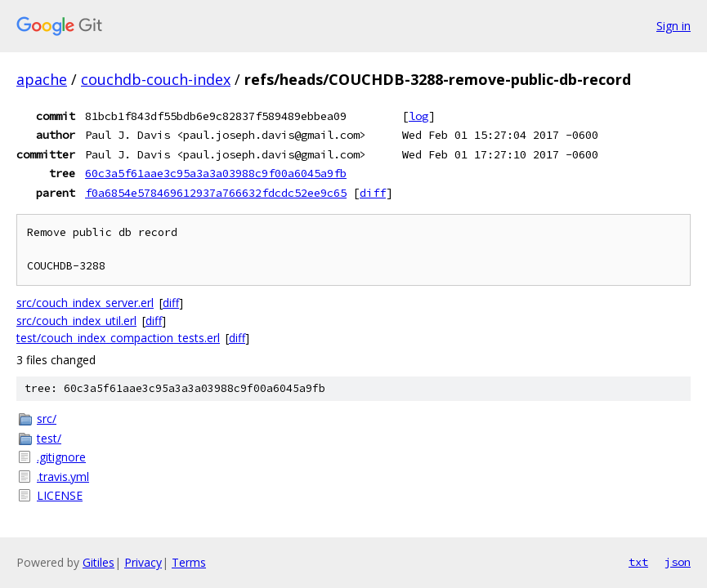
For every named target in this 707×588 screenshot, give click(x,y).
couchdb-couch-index (156, 79)
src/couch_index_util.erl (76, 321)
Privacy (143, 562)
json (678, 562)
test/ (49, 438)
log (418, 116)
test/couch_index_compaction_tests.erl (118, 338)
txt (638, 562)
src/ (47, 419)
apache (42, 79)
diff (373, 193)
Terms (189, 562)
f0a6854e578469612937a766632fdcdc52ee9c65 (216, 193)
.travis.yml (63, 477)
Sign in (673, 26)
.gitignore (61, 457)
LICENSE (60, 495)
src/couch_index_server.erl (85, 303)
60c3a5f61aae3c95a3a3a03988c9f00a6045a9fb (216, 173)
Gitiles (98, 562)
